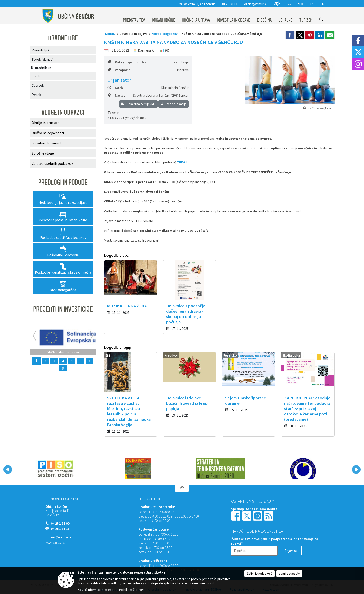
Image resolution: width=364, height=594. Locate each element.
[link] (290, 35)
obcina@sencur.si (255, 4)
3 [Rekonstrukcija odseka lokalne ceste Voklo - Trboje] (54, 361)
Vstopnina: (119, 70)
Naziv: (116, 88)
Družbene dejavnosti (48, 133)
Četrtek (38, 85)
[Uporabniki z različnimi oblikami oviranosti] (277, 4)
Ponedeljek (41, 50)
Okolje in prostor (45, 123)
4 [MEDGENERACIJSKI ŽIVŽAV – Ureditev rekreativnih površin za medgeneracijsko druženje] (63, 361)
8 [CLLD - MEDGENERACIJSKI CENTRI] (63, 368)
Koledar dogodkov (164, 34)
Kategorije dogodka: (127, 62)
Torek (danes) (42, 59)
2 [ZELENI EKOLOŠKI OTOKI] (45, 361)
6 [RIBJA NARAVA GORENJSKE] (81, 361)
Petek (36, 95)
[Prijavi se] (291, 551)
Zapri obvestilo (289, 574)
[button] (8, 470)
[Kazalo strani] (289, 4)
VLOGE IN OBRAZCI (63, 112)
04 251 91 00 (229, 4)
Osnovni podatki (62, 499)
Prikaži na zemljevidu (138, 104)
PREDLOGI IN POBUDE (63, 182)
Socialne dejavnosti (47, 143)
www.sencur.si (55, 542)
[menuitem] (134, 16)
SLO (301, 4)
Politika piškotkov (131, 590)
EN (312, 4)
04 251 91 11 (60, 529)
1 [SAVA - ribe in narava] (36, 361)
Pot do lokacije (174, 104)
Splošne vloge (43, 153)
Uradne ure (150, 499)
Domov (110, 34)
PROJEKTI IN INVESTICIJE (63, 309)
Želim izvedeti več (260, 574)
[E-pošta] (254, 551)
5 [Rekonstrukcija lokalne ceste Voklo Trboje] (72, 361)
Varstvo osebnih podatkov (52, 163)
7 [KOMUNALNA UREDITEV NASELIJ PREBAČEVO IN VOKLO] (89, 361)
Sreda (36, 76)
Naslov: (117, 95)
